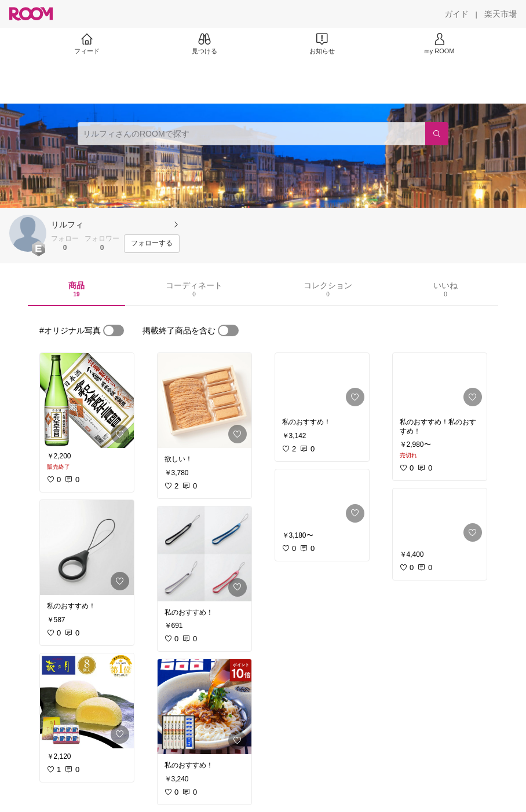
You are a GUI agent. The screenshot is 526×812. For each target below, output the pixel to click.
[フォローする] (152, 244)
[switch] (114, 330)
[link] (87, 401)
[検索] (437, 134)
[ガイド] (456, 14)
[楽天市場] (501, 14)
